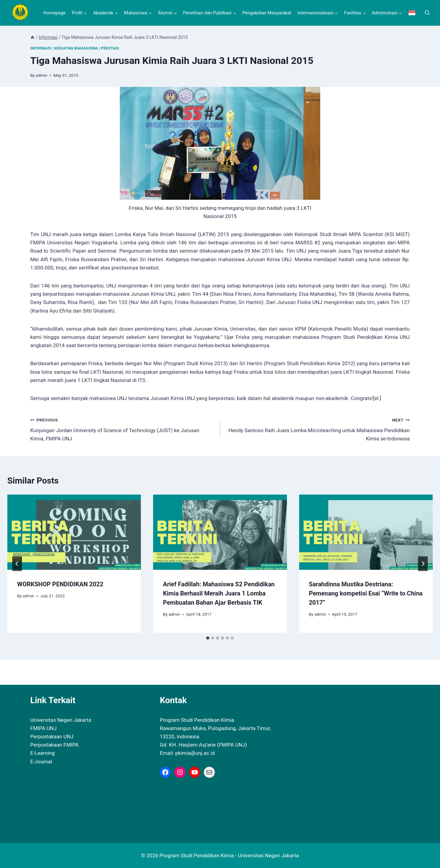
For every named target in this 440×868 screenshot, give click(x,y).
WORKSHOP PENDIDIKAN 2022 (60, 584)
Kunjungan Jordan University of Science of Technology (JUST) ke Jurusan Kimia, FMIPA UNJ (123, 429)
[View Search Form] (427, 13)
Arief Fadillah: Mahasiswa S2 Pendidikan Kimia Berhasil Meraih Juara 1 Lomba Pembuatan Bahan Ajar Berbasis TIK (219, 593)
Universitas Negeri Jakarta (61, 720)
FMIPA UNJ (43, 728)
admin (42, 75)
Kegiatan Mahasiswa (76, 48)
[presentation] (74, 532)
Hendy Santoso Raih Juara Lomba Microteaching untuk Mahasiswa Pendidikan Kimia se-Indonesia (317, 429)
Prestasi (110, 48)
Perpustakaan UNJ (52, 736)
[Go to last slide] (17, 564)
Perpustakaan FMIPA (54, 745)
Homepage (54, 13)
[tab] (208, 638)
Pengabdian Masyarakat (267, 13)
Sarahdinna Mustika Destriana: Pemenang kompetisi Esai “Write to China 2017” (366, 593)
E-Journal (41, 762)
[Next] (423, 564)
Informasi (41, 48)
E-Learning (42, 753)
